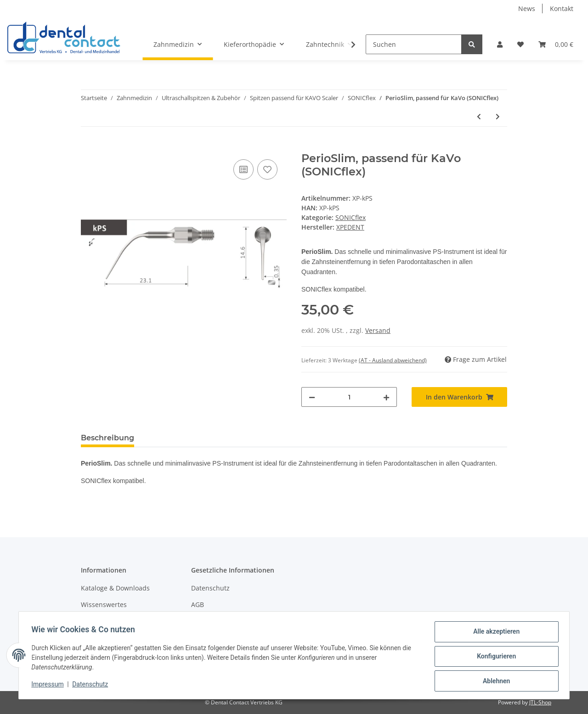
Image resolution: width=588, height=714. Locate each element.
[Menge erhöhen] (386, 397)
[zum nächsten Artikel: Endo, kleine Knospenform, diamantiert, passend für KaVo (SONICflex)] (498, 116)
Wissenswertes (104, 604)
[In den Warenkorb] (88, 147)
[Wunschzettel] (520, 44)
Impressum (50, 686)
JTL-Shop (540, 702)
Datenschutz (210, 588)
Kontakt (562, 8)
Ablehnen (494, 681)
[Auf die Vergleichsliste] (243, 169)
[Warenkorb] (556, 44)
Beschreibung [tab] (107, 438)
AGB (198, 604)
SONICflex (351, 217)
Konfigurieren (494, 658)
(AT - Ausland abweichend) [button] (393, 360)
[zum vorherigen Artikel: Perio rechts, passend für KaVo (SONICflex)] (479, 116)
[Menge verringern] (312, 397)
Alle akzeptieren (494, 634)
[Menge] (349, 397)
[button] (500, 44)
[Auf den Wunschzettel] (267, 169)
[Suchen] (414, 44)
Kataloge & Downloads (115, 588)
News (527, 8)
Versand (378, 330)
